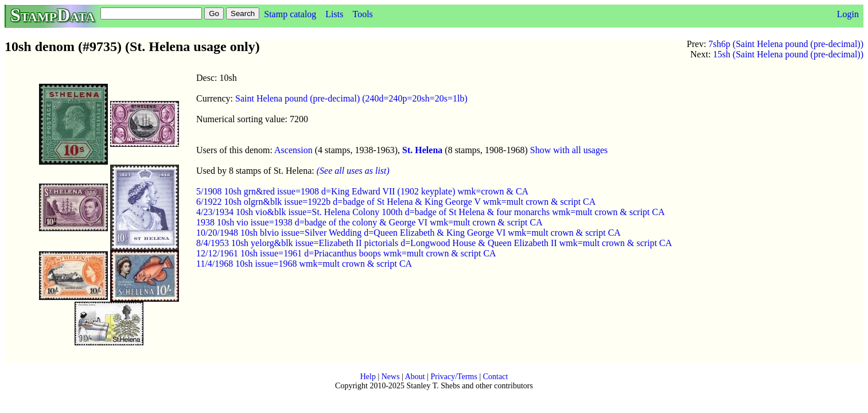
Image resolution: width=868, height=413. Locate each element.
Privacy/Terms (454, 377)
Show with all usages (569, 150)
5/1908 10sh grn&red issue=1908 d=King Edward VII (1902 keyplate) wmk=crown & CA (362, 191)
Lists (334, 14)
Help (368, 377)
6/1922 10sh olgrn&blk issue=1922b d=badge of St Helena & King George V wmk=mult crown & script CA (396, 202)
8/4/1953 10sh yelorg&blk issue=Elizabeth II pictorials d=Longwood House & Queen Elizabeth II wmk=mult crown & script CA (434, 243)
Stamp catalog (290, 14)
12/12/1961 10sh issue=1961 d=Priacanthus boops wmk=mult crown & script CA (346, 253)
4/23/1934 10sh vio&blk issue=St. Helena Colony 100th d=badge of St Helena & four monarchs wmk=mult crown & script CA (431, 212)
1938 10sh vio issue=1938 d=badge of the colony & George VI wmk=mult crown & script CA (369, 222)
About (415, 377)
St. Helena (422, 150)
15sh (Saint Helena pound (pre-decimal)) (788, 54)
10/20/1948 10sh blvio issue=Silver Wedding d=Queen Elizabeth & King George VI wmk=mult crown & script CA (408, 233)
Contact (496, 377)
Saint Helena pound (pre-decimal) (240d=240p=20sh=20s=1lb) (351, 98)
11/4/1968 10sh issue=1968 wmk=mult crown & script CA (304, 264)
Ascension (293, 150)
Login (848, 14)
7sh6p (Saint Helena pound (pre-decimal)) (786, 44)
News (391, 377)
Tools (362, 14)
